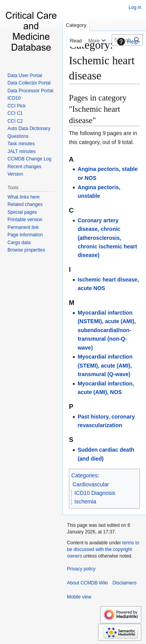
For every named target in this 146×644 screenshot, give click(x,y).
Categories (84, 475)
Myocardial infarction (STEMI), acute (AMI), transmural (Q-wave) (105, 365)
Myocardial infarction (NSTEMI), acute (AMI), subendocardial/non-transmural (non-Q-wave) (106, 330)
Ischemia (85, 501)
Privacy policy (81, 569)
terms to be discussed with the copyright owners (103, 549)
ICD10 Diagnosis (95, 493)
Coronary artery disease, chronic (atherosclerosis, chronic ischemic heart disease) (107, 238)
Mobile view (79, 597)
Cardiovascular (91, 484)
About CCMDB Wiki (87, 583)
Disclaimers (125, 583)
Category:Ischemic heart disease (102, 60)
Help (127, 42)
